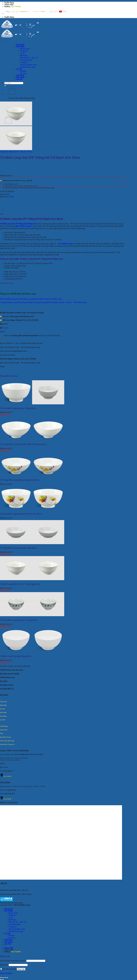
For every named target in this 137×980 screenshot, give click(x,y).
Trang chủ (4, 152)
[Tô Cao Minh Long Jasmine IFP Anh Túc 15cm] (32, 510)
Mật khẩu (4, 965)
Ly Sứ (11, 918)
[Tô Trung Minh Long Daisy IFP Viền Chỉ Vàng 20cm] (32, 440)
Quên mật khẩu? (6, 973)
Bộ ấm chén (13, 913)
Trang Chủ (8, 909)
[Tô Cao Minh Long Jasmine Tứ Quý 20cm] (32, 616)
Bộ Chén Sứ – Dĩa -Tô (17, 922)
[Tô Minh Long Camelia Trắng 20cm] (32, 652)
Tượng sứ (12, 927)
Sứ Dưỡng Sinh (15, 924)
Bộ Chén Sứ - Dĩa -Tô (18, 152)
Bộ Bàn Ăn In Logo (16, 931)
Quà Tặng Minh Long (17, 929)
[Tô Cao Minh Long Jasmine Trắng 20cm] (32, 404)
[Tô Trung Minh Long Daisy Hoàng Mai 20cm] (32, 476)
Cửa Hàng (8, 942)
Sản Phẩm (8, 911)
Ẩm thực (12, 938)
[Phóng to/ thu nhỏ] (1, 978)
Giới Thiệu (8, 940)
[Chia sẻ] (5, 978)
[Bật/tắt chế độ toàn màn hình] (3, 978)
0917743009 (16, 7)
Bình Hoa (12, 920)
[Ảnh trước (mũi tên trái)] (1, 980)
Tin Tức (7, 934)
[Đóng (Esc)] (7, 978)
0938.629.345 (12, 790)
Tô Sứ (30, 152)
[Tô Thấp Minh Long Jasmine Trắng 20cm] (32, 544)
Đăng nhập (21, 969)
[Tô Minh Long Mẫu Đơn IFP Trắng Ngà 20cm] (32, 580)
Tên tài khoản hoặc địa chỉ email (13, 961)
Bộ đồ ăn (12, 915)
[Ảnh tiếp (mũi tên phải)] (3, 980)
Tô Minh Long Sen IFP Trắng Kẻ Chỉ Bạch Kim (19, 224)
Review (11, 935)
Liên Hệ (7, 944)
